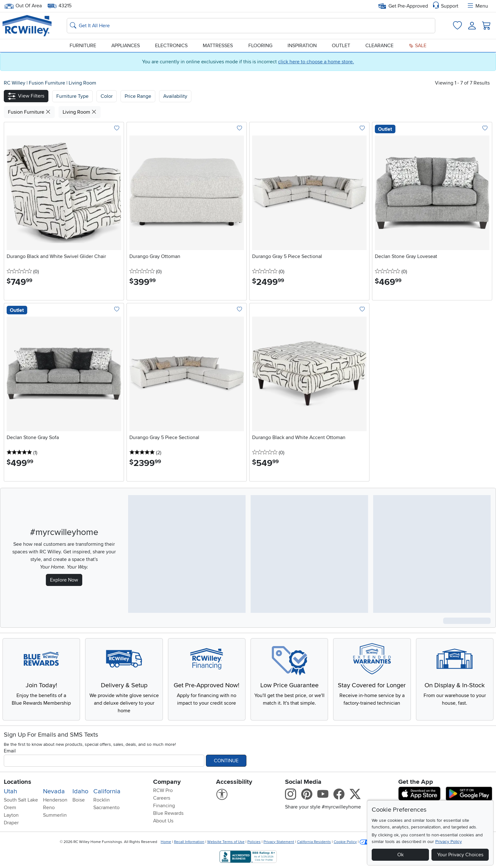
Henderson (55, 800)
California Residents (314, 842)
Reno (49, 808)
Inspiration (302, 46)
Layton (11, 815)
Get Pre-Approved (403, 6)
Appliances (126, 46)
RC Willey (15, 83)
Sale (418, 46)
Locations (18, 782)
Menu (477, 6)
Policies (254, 842)
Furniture (83, 46)
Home (166, 842)
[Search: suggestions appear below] (251, 26)
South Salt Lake (21, 800)
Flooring (260, 46)
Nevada (54, 791)
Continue (226, 761)
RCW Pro (163, 790)
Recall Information (189, 842)
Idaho (80, 791)
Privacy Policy (449, 842)
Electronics (171, 46)
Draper (11, 823)
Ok (400, 855)
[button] (26, 96)
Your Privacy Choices (460, 855)
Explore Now (64, 580)
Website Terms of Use (226, 842)
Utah (10, 791)
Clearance (379, 46)
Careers (162, 798)
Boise (79, 800)
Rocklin (102, 800)
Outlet (341, 46)
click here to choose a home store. (316, 62)
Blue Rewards (168, 813)
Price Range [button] (138, 96)
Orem (10, 808)
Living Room (82, 83)
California (107, 791)
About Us (163, 821)
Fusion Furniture (48, 83)
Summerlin (55, 815)
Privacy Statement (279, 842)
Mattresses (218, 46)
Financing (164, 806)
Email (10, 751)
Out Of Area (23, 6)
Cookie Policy (345, 842)
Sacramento (106, 808)
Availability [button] (175, 96)
